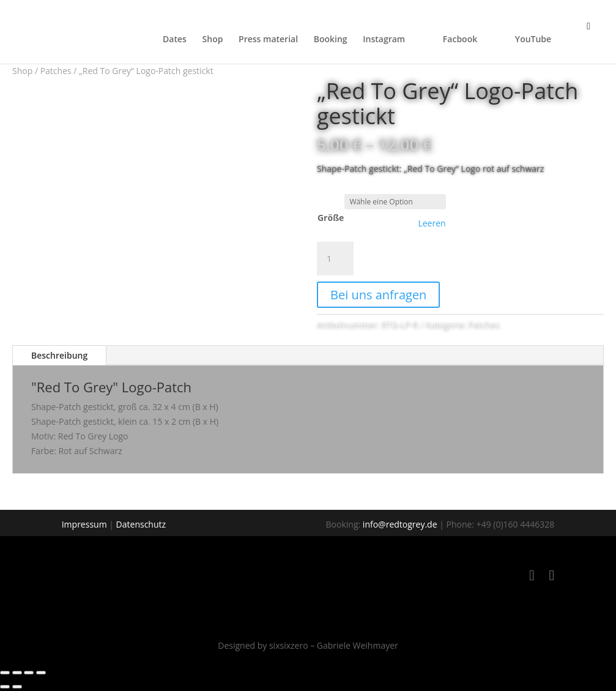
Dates (175, 40)
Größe (331, 218)
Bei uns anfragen (378, 295)
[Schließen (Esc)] (41, 673)
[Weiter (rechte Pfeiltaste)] (17, 687)
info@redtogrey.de (400, 524)
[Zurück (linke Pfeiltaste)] (5, 687)
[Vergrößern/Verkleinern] (5, 673)
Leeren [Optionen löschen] (432, 223)
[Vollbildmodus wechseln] (17, 673)
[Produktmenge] (335, 259)
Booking (331, 40)
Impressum (84, 524)
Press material (268, 40)
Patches (56, 71)
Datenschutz (141, 524)
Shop (213, 40)
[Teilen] (29, 673)
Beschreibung (59, 355)
